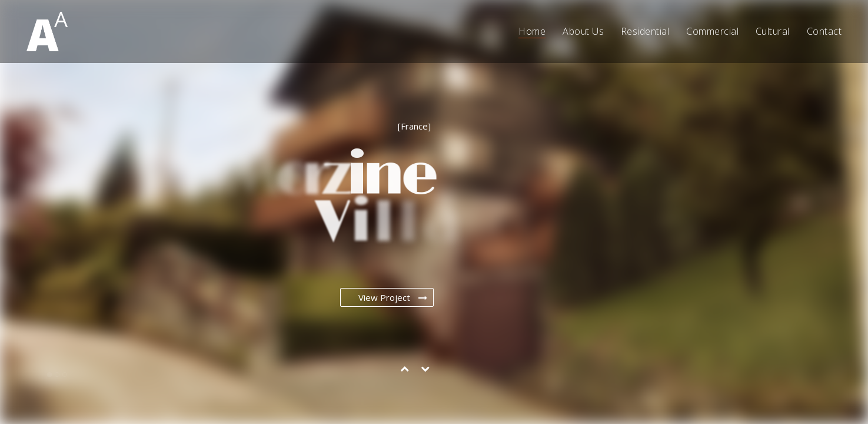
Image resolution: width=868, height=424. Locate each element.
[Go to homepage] (47, 32)
